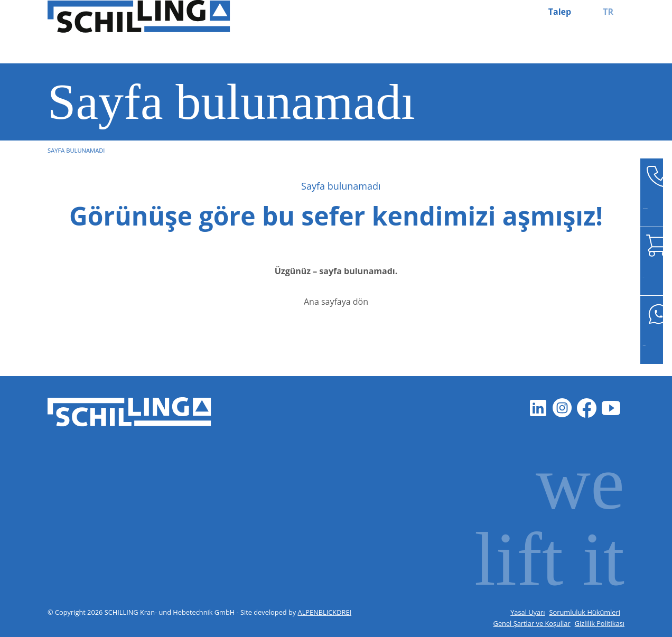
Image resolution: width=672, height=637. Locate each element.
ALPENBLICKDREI (325, 612)
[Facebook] (586, 408)
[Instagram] (562, 408)
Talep (560, 12)
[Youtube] (611, 408)
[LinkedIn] (538, 408)
